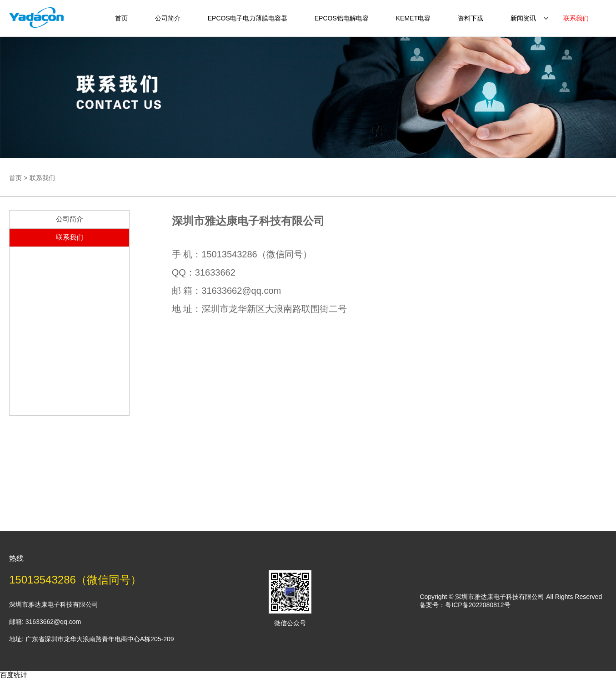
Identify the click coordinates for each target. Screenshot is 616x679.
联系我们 (576, 18)
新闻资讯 (523, 18)
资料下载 (471, 18)
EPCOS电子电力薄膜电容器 (248, 18)
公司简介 (168, 18)
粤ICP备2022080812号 (478, 605)
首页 (121, 18)
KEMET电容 (413, 18)
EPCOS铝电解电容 (342, 18)
